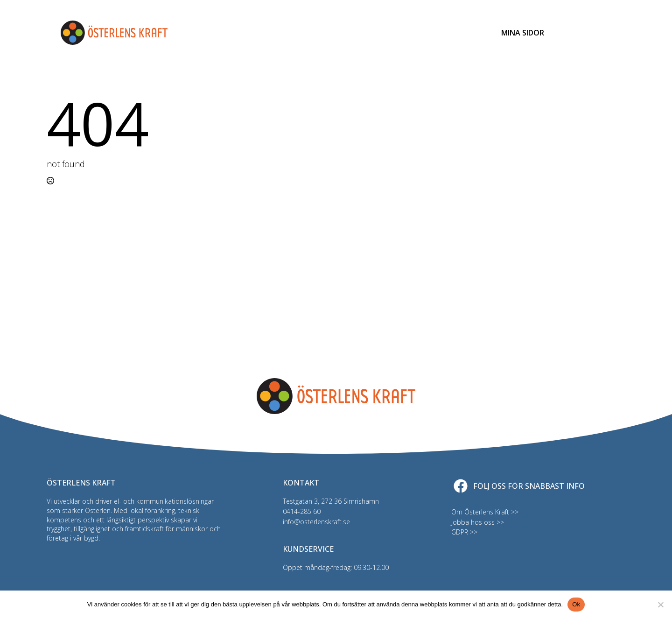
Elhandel (228, 33)
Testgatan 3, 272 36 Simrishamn (331, 501)
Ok (576, 604)
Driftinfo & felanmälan (370, 33)
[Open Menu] (604, 33)
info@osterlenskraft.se (316, 522)
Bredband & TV (286, 33)
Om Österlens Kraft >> (485, 512)
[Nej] (660, 605)
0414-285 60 (302, 511)
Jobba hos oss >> (478, 522)
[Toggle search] (576, 33)
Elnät (185, 33)
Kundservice (451, 33)
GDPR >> (464, 532)
